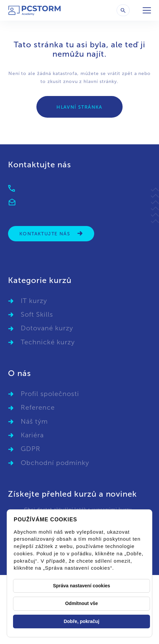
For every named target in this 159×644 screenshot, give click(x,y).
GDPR (31, 449)
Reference (38, 407)
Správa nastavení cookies (81, 586)
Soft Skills (37, 314)
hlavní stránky (100, 81)
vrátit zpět (120, 73)
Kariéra (32, 435)
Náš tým (34, 421)
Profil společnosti (50, 394)
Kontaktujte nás (51, 233)
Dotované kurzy (47, 328)
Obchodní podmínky (55, 463)
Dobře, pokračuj (82, 621)
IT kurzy (34, 301)
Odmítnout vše (82, 603)
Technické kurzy (48, 342)
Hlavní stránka (79, 107)
